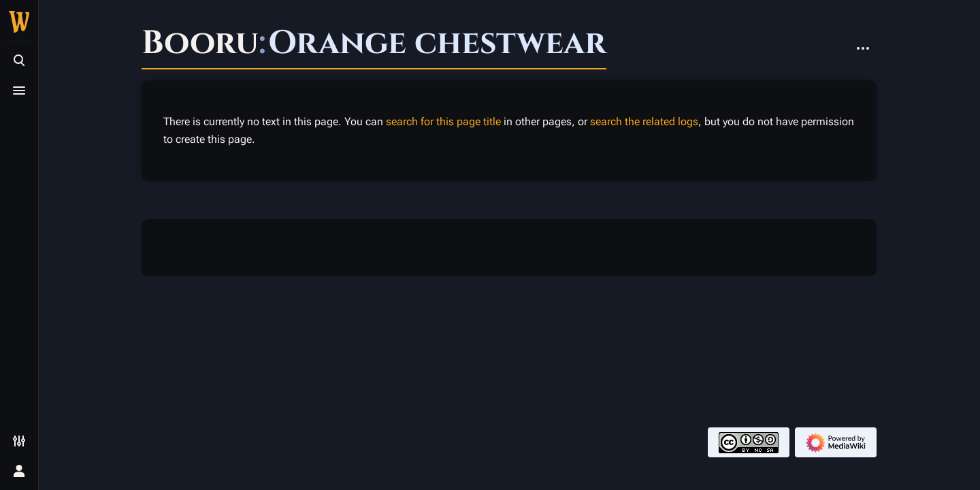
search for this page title (443, 121)
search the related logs (644, 121)
